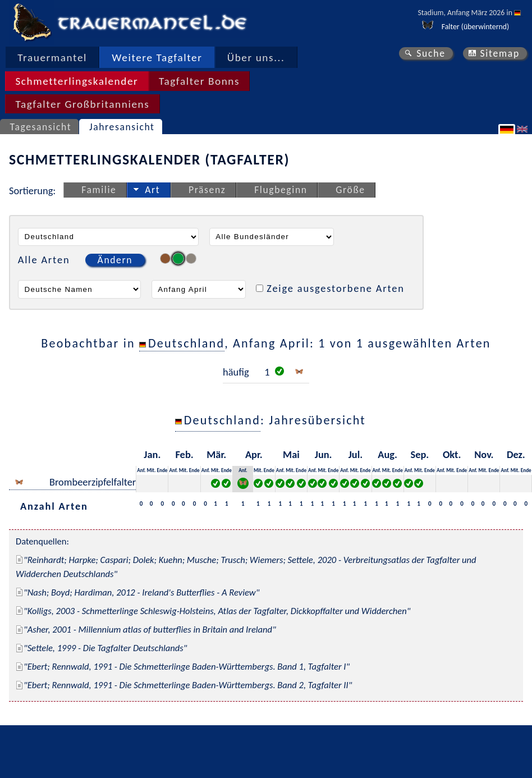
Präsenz (207, 190)
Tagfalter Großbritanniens (82, 104)
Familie (99, 190)
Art (152, 190)
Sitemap (500, 53)
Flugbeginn (281, 190)
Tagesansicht (41, 127)
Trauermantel (52, 58)
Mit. (152, 470)
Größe (350, 190)
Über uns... (256, 58)
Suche (431, 53)
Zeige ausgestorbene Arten (336, 288)
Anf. (141, 470)
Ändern (115, 260)
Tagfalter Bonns (199, 81)
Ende (162, 470)
